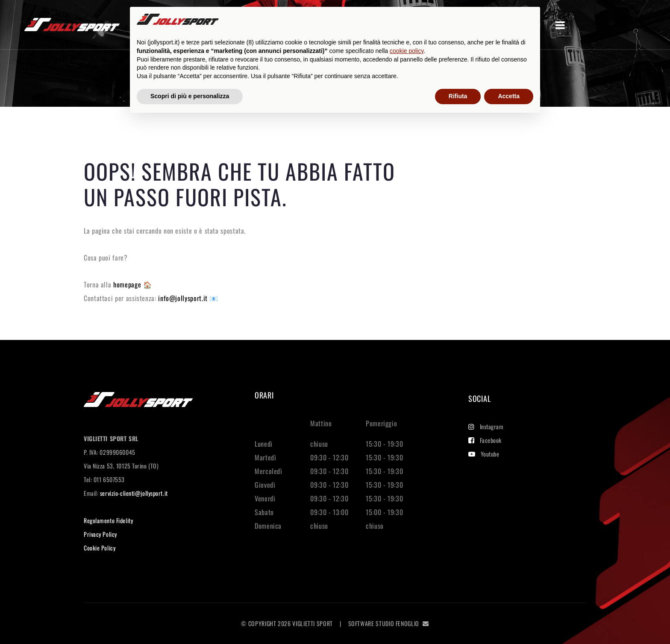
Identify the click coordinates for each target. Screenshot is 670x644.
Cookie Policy (100, 548)
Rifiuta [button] (458, 96)
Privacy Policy (100, 534)
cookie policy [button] (407, 51)
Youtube (484, 454)
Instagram (486, 426)
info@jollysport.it (184, 298)
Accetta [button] (509, 96)
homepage (128, 284)
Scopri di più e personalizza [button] (190, 96)
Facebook (485, 440)
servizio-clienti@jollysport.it (134, 493)
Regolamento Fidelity (108, 520)
